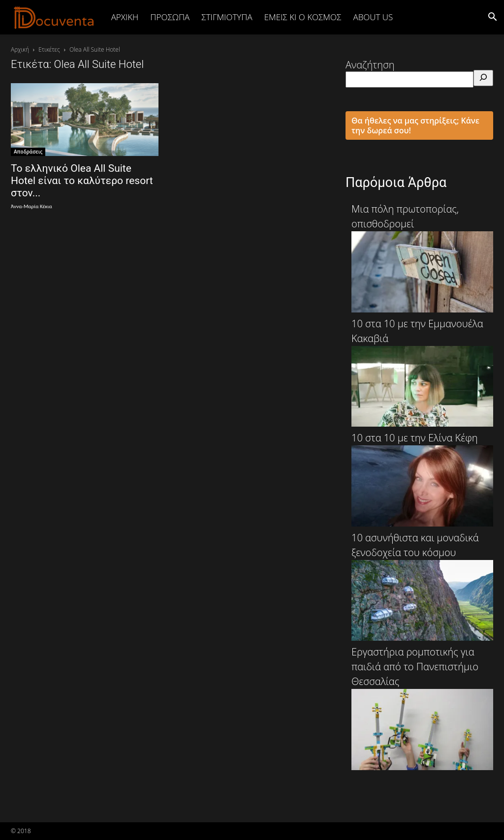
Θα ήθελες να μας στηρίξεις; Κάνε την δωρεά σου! (415, 125)
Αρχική (125, 17)
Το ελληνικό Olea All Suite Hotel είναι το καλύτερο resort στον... (82, 181)
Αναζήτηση (370, 65)
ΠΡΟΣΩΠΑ (170, 17)
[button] (492, 17)
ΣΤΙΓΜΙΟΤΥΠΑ (227, 17)
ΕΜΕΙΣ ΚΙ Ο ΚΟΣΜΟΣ (303, 17)
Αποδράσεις (28, 152)
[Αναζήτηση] (483, 78)
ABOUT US (373, 17)
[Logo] (54, 17)
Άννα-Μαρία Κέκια (31, 206)
